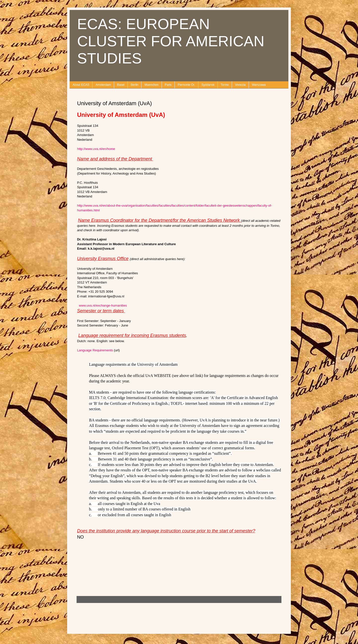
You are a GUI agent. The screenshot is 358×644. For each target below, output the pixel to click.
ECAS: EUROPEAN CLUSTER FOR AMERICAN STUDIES (171, 41)
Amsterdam (103, 85)
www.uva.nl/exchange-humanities (103, 305)
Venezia (240, 85)
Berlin (135, 85)
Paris (168, 85)
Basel (121, 85)
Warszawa (259, 85)
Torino (225, 85)
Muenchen (151, 85)
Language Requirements (95, 350)
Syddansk (208, 85)
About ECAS (81, 85)
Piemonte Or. (186, 85)
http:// (96, 149)
